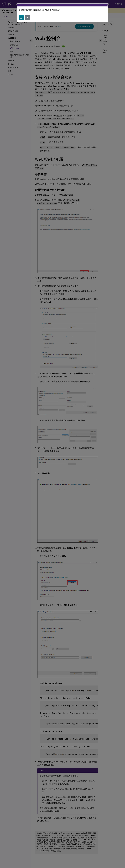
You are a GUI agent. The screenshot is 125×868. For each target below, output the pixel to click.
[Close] (107, 5)
